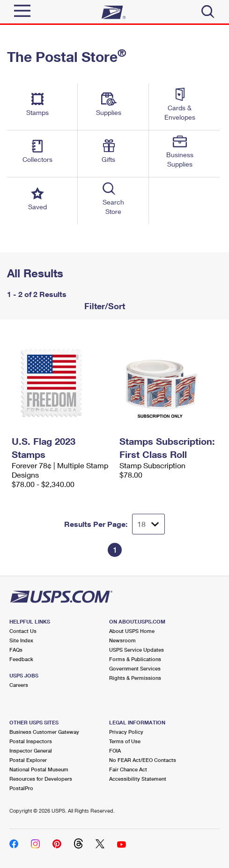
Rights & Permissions (135, 678)
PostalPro (21, 788)
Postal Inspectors (31, 741)
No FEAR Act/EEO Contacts (143, 760)
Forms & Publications (135, 659)
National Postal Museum (39, 769)
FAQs (16, 650)
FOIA (115, 750)
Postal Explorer (28, 760)
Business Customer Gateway (44, 732)
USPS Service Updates (137, 650)
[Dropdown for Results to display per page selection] (148, 524)
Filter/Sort (103, 306)
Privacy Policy (126, 732)
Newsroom (122, 640)
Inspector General (31, 750)
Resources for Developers (41, 779)
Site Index (21, 640)
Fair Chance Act (128, 769)
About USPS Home (132, 631)
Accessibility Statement (138, 779)
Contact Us (23, 631)
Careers (19, 685)
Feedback (21, 659)
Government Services (135, 668)
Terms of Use (125, 741)
